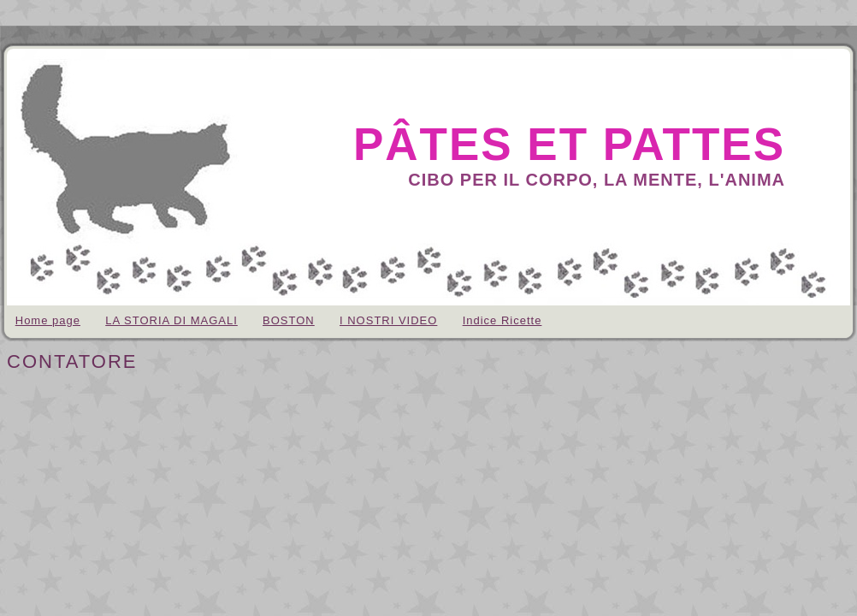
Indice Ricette (502, 320)
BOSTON (289, 320)
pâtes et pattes (569, 144)
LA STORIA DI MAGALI (171, 320)
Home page (48, 320)
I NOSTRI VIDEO (388, 320)
